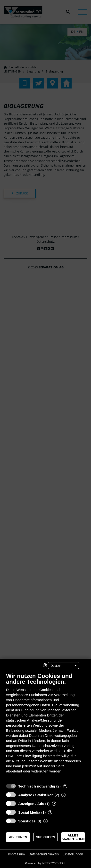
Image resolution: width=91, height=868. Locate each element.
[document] (45, 727)
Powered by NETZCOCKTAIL (45, 863)
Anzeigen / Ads (31, 804)
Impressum (16, 854)
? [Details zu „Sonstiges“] (46, 821)
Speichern (45, 837)
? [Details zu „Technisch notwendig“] (65, 786)
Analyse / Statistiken (36, 795)
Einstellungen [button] (73, 854)
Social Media (29, 812)
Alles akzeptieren (73, 837)
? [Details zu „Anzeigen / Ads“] (54, 804)
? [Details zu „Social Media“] (50, 812)
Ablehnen (18, 837)
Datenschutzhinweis (44, 854)
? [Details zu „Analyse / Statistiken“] (64, 795)
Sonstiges (27, 821)
